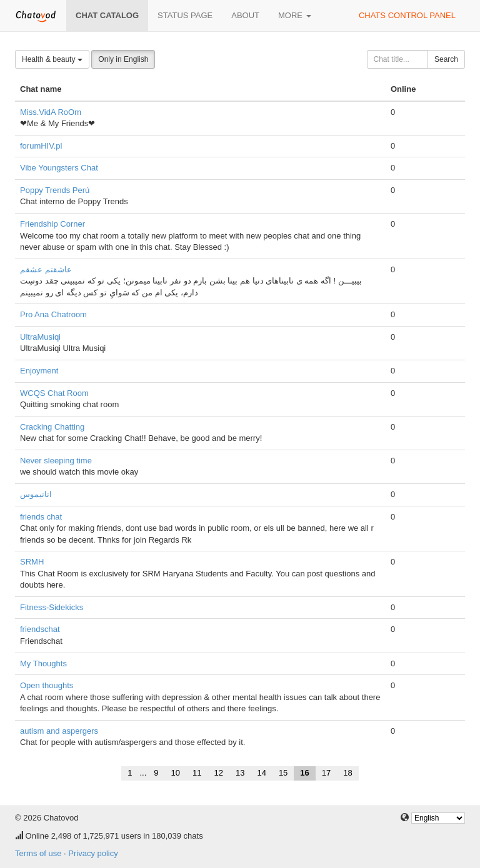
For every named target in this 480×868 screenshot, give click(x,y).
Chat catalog (107, 15)
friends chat (41, 517)
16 (304, 773)
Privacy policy (93, 853)
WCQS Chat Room (54, 393)
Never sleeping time (56, 461)
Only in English (123, 59)
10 (176, 773)
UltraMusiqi (40, 337)
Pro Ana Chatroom (53, 314)
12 (218, 773)
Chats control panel (407, 15)
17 (326, 773)
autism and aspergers (59, 731)
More (295, 15)
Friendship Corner (52, 224)
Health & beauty (52, 59)
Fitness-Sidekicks (52, 607)
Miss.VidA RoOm (51, 112)
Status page (185, 15)
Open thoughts (47, 685)
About (245, 15)
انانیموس (36, 494)
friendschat (40, 629)
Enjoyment (39, 371)
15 (283, 773)
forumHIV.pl (41, 146)
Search (446, 59)
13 (240, 773)
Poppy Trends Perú (55, 190)
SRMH (32, 562)
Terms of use (38, 853)
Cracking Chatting (52, 427)
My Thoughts (43, 663)
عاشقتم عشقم (46, 269)
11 (197, 773)
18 (347, 773)
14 (261, 773)
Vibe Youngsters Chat (59, 168)
